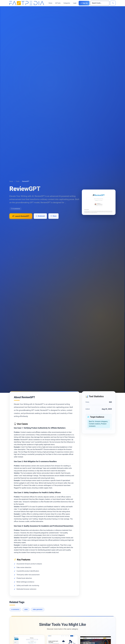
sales (26, 613)
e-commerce (15, 613)
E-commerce (16, 209)
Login (75, 3)
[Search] (100, 3)
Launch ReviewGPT (21, 216)
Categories (67, 3)
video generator (38, 613)
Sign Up (84, 3)
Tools (18, 181)
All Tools (58, 3)
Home (50, 3)
